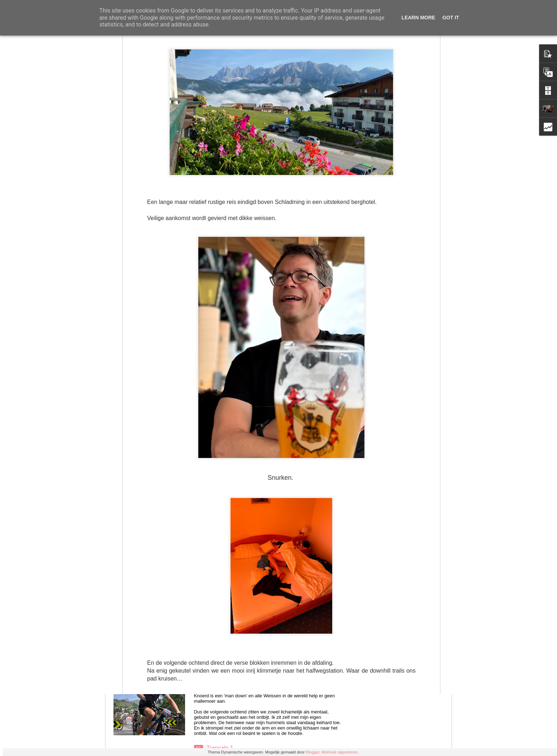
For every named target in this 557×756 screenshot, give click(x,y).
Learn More (418, 18)
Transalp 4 (220, 586)
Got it (451, 18)
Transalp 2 (220, 667)
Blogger (313, 752)
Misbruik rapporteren (340, 752)
